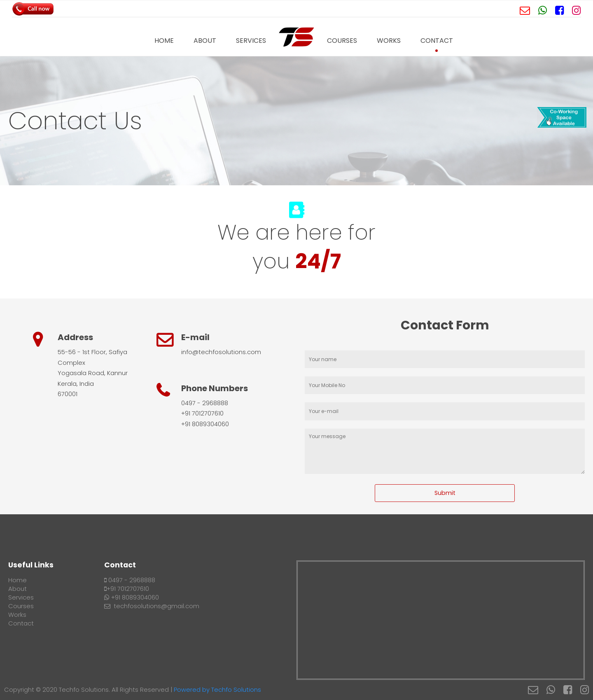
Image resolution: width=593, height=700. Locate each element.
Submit (445, 493)
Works (389, 41)
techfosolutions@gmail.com (152, 606)
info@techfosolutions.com (221, 352)
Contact (437, 41)
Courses (342, 41)
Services (251, 41)
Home (164, 41)
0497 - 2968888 (130, 580)
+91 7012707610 (127, 589)
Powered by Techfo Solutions (217, 690)
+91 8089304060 (132, 597)
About (205, 41)
